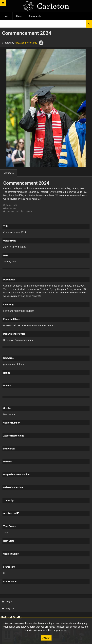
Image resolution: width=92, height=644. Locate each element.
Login (7, 601)
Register (8, 608)
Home (19, 16)
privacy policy (77, 627)
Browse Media (35, 16)
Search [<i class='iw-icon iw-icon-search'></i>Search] (89, 24)
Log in (6, 16)
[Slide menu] (3, 3)
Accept (46, 638)
